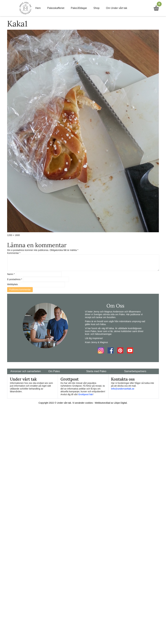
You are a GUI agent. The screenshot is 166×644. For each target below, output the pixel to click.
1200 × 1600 (13, 235)
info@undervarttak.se (123, 389)
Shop (96, 8)
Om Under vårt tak (117, 8)
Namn (11, 274)
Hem (38, 8)
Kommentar (14, 253)
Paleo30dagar (79, 8)
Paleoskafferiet (56, 8)
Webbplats (12, 284)
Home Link (25, 8)
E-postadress (15, 279)
